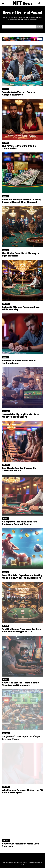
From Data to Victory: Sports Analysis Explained (18, 93)
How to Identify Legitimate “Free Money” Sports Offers (21, 415)
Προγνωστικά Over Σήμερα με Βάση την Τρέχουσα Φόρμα (22, 738)
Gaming (5, 89)
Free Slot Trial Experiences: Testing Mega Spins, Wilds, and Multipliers (22, 576)
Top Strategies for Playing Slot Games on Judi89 (20, 469)
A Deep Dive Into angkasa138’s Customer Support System (19, 523)
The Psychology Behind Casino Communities (19, 147)
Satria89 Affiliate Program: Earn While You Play (21, 308)
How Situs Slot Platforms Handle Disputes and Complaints (20, 684)
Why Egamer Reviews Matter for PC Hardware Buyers (22, 791)
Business (6, 304)
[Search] (39, 27)
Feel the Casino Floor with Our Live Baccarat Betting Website (21, 630)
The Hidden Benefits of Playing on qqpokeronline (21, 254)
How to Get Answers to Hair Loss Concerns (20, 845)
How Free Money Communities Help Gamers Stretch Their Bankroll (22, 201)
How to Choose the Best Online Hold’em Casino (19, 362)
